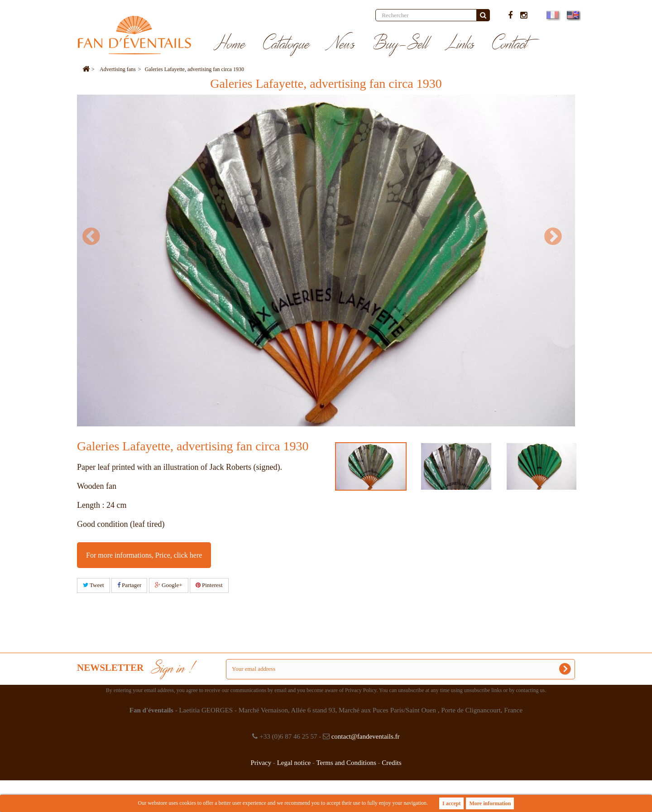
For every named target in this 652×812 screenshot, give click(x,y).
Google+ (169, 585)
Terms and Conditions (346, 763)
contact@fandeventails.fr (366, 736)
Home (230, 44)
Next (557, 236)
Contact (510, 44)
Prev (95, 236)
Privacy (261, 763)
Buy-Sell (401, 44)
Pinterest (209, 585)
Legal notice (294, 763)
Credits (391, 763)
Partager (129, 585)
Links (460, 44)
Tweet (93, 585)
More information (490, 803)
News (341, 44)
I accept (451, 803)
